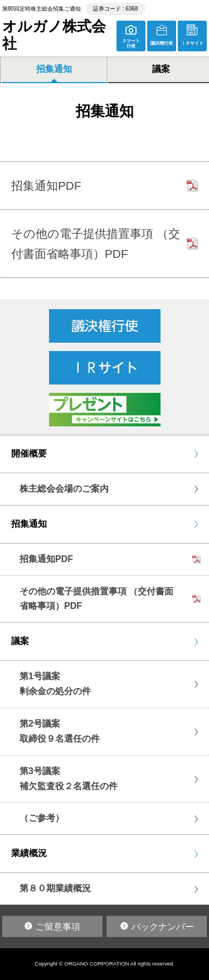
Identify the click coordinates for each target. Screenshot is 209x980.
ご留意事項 (58, 927)
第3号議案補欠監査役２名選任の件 (69, 779)
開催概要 (29, 453)
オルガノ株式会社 (54, 35)
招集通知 (54, 69)
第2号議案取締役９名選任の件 (60, 731)
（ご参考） (42, 818)
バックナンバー (163, 927)
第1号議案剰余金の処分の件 (55, 684)
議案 (20, 641)
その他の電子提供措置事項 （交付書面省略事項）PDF (96, 599)
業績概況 (29, 853)
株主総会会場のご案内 (64, 489)
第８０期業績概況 (55, 888)
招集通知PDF (46, 559)
